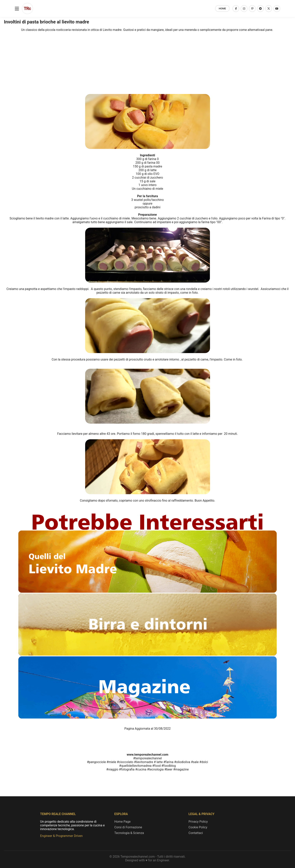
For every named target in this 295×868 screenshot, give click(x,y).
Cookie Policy (198, 827)
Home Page (123, 822)
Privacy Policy (198, 822)
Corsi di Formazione (128, 827)
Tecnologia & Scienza (129, 833)
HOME (222, 9)
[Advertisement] (148, 48)
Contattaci (196, 833)
